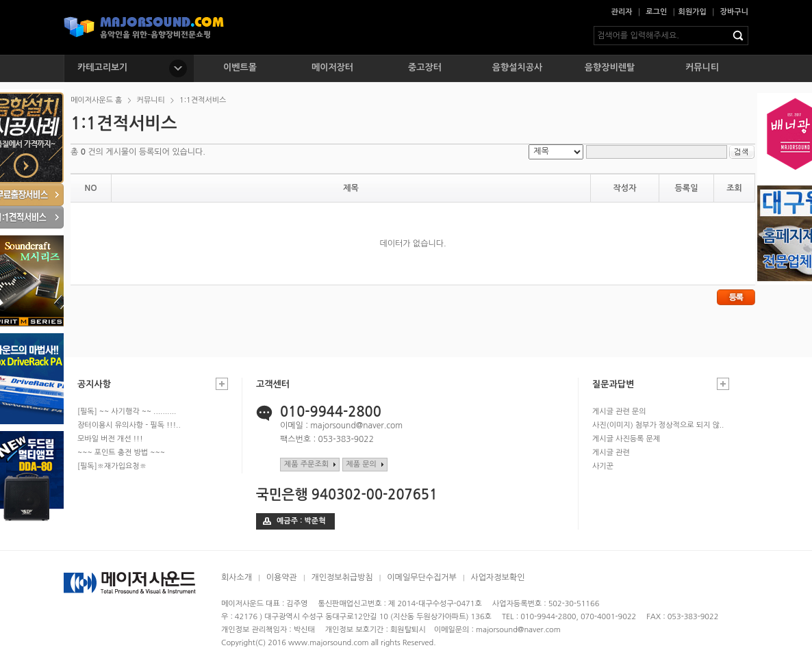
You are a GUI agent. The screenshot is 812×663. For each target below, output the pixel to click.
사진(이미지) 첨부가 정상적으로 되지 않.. (658, 425)
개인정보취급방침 (342, 577)
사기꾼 (603, 466)
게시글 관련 (611, 453)
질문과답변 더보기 (723, 384)
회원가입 (693, 12)
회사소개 (237, 577)
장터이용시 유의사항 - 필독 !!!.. (129, 425)
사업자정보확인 (497, 577)
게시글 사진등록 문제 (626, 439)
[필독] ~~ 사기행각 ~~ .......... (127, 412)
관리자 (622, 12)
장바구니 (734, 12)
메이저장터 (332, 67)
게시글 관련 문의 (619, 412)
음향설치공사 (517, 67)
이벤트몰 (240, 67)
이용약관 (282, 577)
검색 (741, 36)
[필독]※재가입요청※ (112, 466)
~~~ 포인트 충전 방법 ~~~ (121, 453)
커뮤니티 (702, 67)
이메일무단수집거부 (422, 577)
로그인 (656, 12)
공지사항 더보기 (222, 384)
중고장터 (425, 67)
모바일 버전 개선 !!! (110, 439)
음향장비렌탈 (610, 67)
